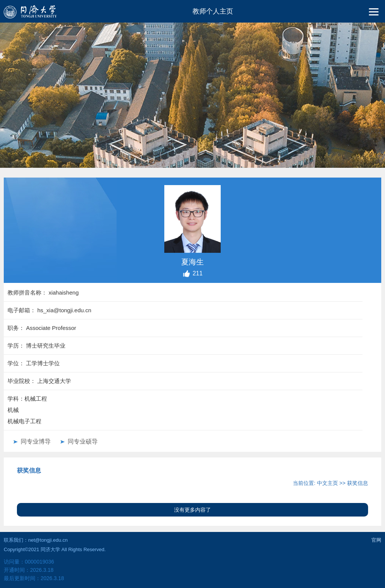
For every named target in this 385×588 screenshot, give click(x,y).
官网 (376, 540)
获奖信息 (358, 483)
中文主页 (327, 483)
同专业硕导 (83, 441)
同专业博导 (36, 441)
